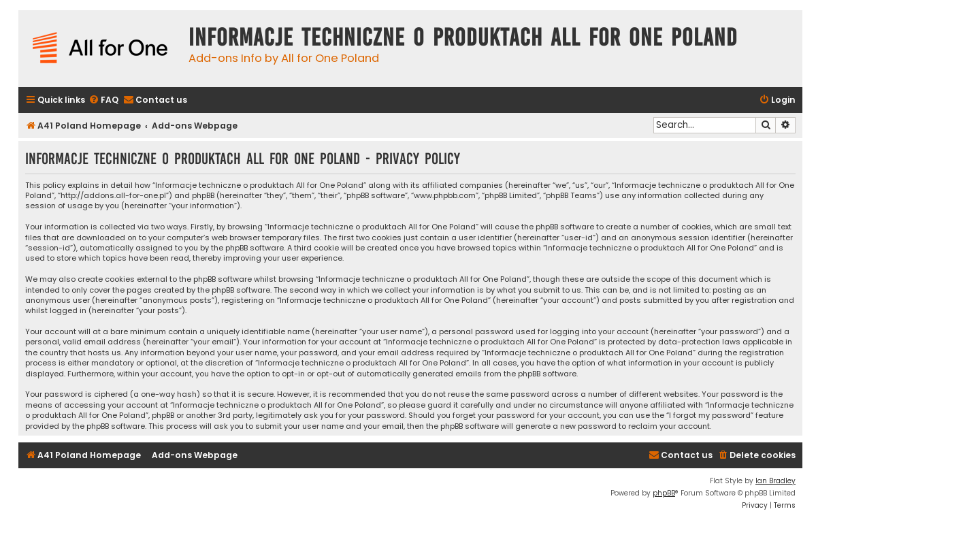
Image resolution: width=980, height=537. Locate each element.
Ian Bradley (775, 481)
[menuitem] (103, 100)
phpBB (664, 493)
